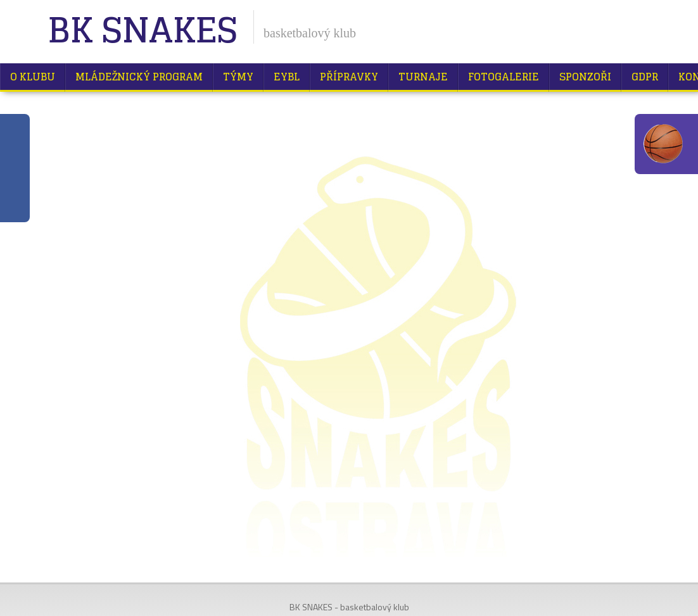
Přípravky (349, 77)
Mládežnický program (139, 77)
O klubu (33, 77)
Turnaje (423, 77)
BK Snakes (142, 31)
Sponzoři (585, 77)
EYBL (287, 77)
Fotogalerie (504, 77)
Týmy (238, 77)
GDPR (645, 77)
